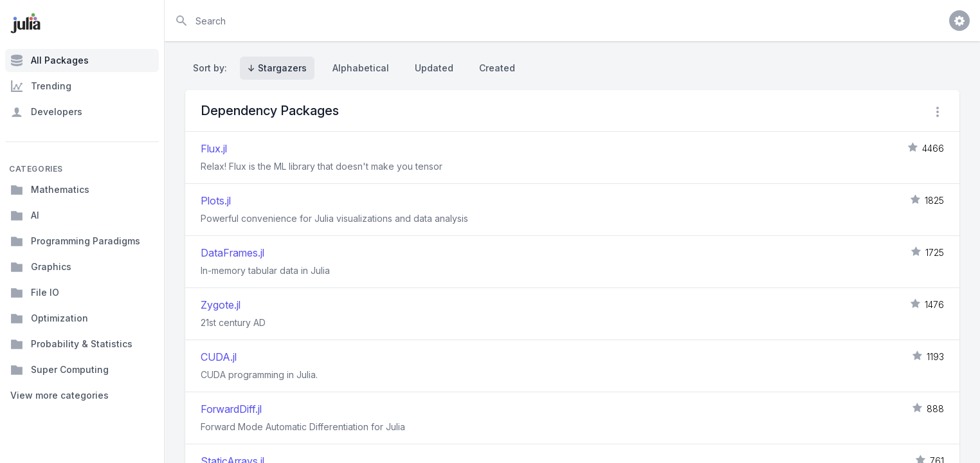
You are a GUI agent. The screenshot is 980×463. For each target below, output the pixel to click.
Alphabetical (361, 68)
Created (497, 68)
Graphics (41, 267)
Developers (46, 112)
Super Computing (59, 370)
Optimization (49, 318)
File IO (35, 293)
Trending (41, 86)
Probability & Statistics (71, 344)
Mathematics (50, 190)
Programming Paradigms (75, 241)
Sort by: (213, 68)
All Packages (50, 60)
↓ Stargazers (277, 68)
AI (25, 215)
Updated (434, 68)
